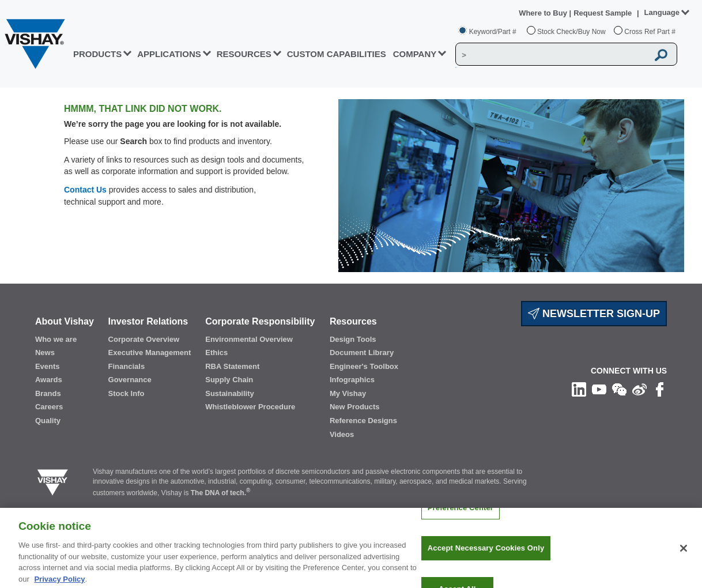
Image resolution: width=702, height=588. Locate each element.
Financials (127, 366)
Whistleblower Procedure (250, 407)
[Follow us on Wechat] (619, 389)
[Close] (684, 553)
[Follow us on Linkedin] (579, 389)
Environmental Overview (249, 339)
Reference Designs (363, 421)
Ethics (216, 353)
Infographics (352, 380)
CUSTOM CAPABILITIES (337, 54)
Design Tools (353, 339)
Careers (49, 407)
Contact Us (85, 190)
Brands (48, 393)
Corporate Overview (144, 339)
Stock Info (127, 393)
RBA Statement (232, 366)
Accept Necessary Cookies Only (486, 553)
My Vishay (348, 393)
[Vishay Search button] (662, 55)
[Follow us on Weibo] (639, 389)
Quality (48, 421)
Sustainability (230, 393)
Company (415, 54)
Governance (130, 380)
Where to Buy (544, 13)
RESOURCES (244, 54)
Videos (342, 434)
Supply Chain (229, 380)
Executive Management (150, 353)
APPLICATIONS (169, 54)
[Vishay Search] (552, 55)
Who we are (56, 339)
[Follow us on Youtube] (599, 389)
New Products (355, 407)
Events (48, 366)
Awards (49, 380)
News (45, 353)
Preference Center (461, 512)
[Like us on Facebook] (660, 389)
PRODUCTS (97, 54)
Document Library (362, 353)
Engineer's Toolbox (364, 366)
